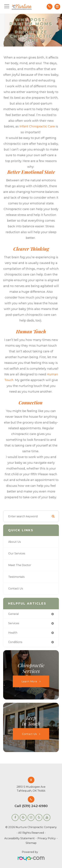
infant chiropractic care (37, 126)
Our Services (17, 554)
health (13, 633)
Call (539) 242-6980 (31, 806)
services (14, 623)
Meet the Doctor (20, 565)
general (14, 614)
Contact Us (16, 588)
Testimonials (16, 577)
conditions (15, 642)
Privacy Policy (47, 838)
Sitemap (31, 843)
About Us (14, 542)
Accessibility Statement (20, 838)
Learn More (29, 681)
